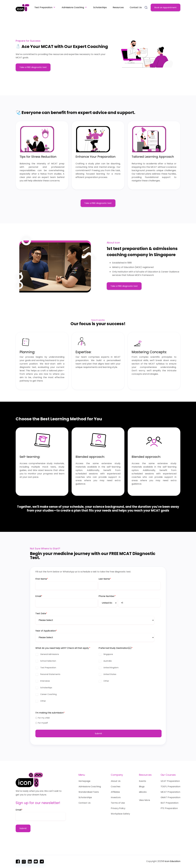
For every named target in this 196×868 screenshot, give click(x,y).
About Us (116, 781)
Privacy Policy (118, 808)
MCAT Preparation (170, 792)
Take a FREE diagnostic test (33, 67)
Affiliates (115, 792)
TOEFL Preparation (170, 787)
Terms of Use (118, 803)
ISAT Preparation (170, 803)
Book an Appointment (166, 7)
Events (143, 781)
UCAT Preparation (170, 781)
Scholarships (100, 7)
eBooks (143, 792)
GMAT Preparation (170, 797)
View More (144, 800)
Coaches (115, 787)
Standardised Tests (89, 792)
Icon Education (173, 861)
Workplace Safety (120, 814)
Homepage (85, 781)
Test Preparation (43, 7)
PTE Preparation (169, 808)
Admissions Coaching (73, 7)
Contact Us (136, 7)
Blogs (142, 787)
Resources (118, 7)
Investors (116, 797)
